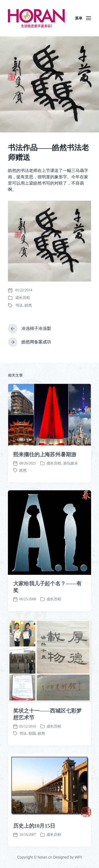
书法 (19, 305)
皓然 (28, 305)
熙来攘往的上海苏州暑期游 (45, 488)
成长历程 (23, 298)
